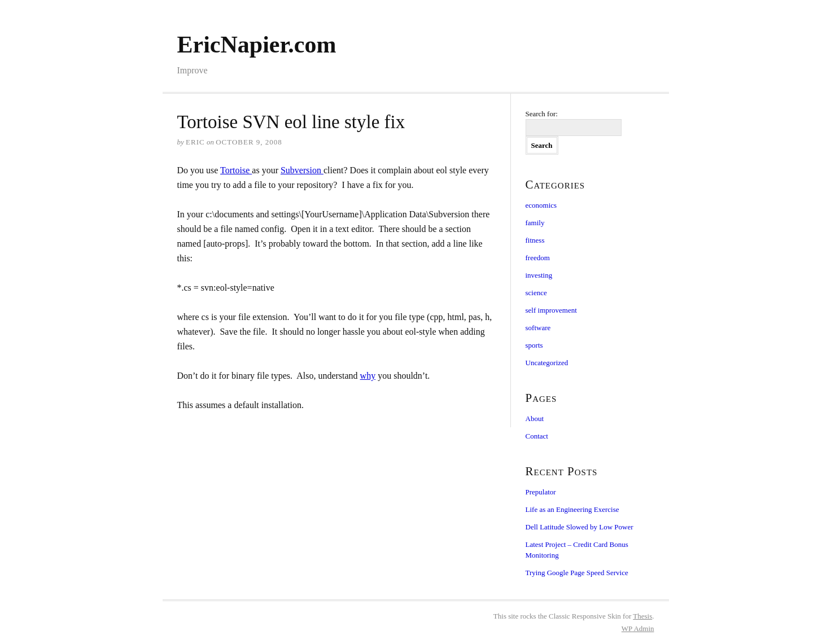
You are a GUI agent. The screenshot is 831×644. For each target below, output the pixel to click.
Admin (638, 628)
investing (539, 275)
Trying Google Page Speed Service (577, 573)
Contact (537, 436)
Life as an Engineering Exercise (572, 509)
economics (541, 205)
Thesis (642, 616)
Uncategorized (547, 363)
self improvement (551, 310)
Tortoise (236, 170)
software (538, 328)
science (536, 293)
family (535, 223)
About (535, 419)
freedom (538, 258)
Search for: (542, 114)
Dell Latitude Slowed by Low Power (579, 527)
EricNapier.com (257, 45)
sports (534, 345)
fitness (535, 240)
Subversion (302, 170)
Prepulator (541, 492)
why (368, 376)
